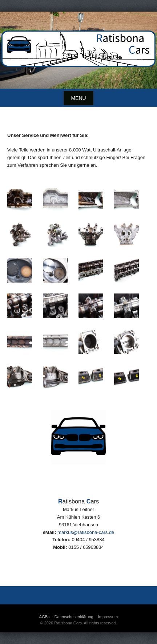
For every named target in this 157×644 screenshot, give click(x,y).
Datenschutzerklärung (74, 617)
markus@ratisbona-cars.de (86, 532)
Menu (78, 98)
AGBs (45, 617)
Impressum (108, 617)
